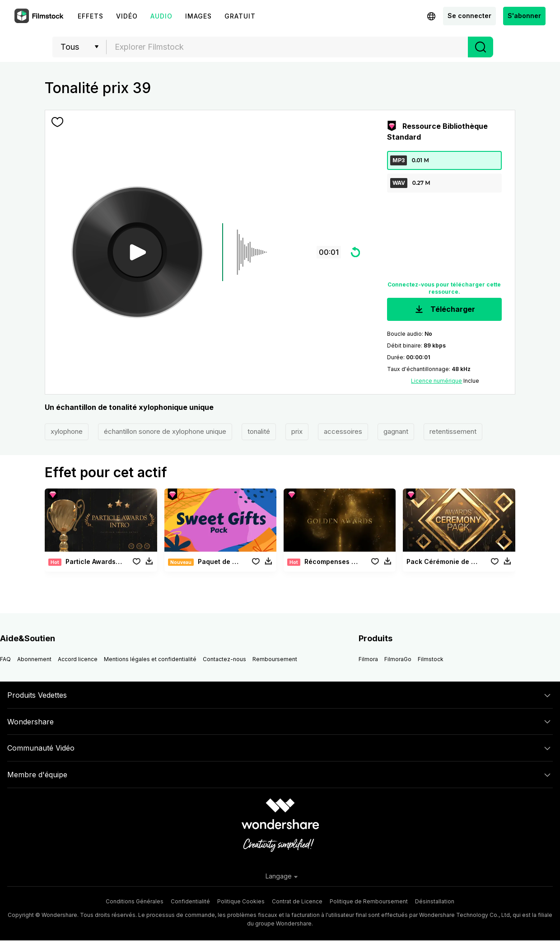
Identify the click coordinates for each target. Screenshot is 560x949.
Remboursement (275, 659)
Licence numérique (436, 381)
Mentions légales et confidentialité (150, 659)
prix (297, 431)
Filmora (368, 659)
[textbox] (287, 47)
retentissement (453, 431)
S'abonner (524, 16)
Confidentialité (190, 901)
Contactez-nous (224, 659)
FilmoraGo (398, 659)
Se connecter (469, 16)
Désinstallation (435, 901)
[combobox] (287, 47)
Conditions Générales (135, 901)
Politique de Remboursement (369, 901)
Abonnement (34, 659)
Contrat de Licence (297, 901)
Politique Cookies (241, 901)
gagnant (396, 431)
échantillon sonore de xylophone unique (165, 431)
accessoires (343, 431)
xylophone (67, 431)
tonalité (259, 431)
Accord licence (78, 659)
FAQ (5, 659)
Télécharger (444, 310)
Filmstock (431, 659)
